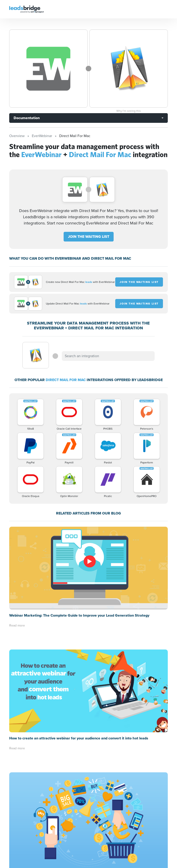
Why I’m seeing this (129, 111)
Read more (17, 625)
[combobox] (108, 356)
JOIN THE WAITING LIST (89, 237)
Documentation (27, 118)
